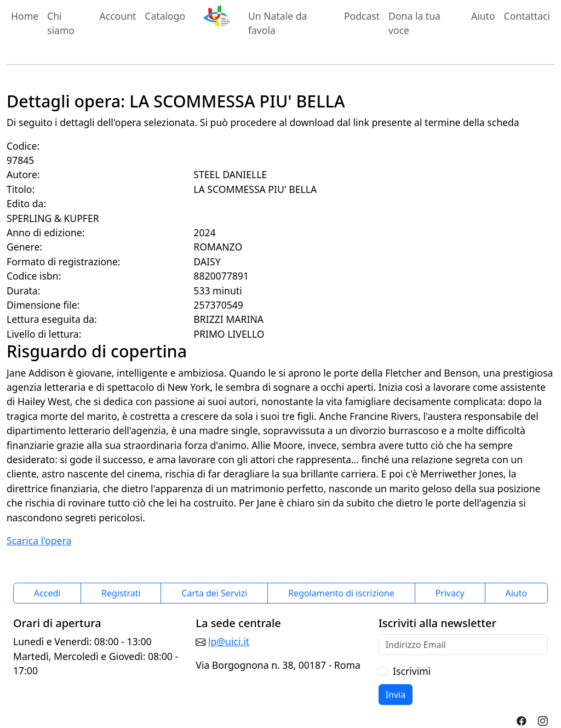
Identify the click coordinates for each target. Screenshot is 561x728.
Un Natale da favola (278, 23)
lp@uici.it (229, 641)
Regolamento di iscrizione (341, 593)
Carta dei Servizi (214, 593)
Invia (396, 695)
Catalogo (165, 16)
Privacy (450, 593)
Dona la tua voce (414, 23)
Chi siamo (61, 23)
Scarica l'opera (39, 541)
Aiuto (483, 16)
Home (25, 16)
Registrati (121, 593)
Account (118, 16)
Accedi (47, 593)
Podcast (362, 16)
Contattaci (527, 16)
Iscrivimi (412, 671)
